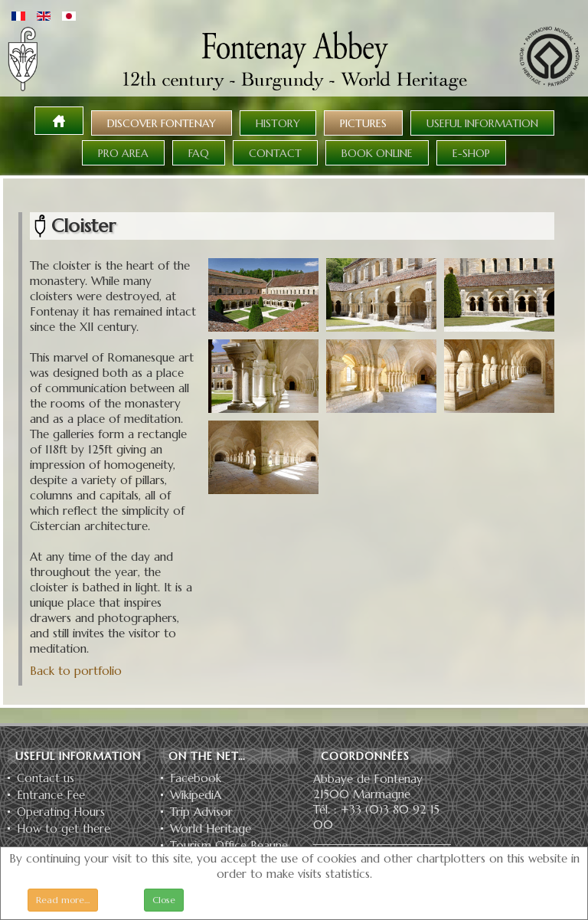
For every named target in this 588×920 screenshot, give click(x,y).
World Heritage (211, 829)
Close (164, 900)
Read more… (63, 900)
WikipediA (196, 795)
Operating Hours (61, 812)
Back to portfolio (76, 671)
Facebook (196, 778)
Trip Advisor (201, 812)
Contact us (46, 778)
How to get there (64, 829)
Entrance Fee (51, 795)
